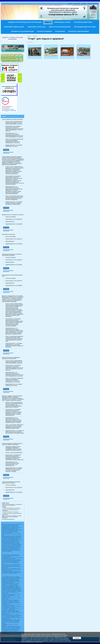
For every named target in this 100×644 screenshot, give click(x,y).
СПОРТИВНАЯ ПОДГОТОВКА (83, 22)
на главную (70, 3)
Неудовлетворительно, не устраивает (14, 224)
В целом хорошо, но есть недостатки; (14, 487)
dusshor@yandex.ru (10, 519)
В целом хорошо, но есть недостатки (14, 219)
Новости (48, 22)
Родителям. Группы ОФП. (37, 27)
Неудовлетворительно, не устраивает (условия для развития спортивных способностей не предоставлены (14, 203)
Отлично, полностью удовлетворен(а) (14, 453)
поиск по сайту (77, 3)
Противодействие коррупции (85, 27)
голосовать (6, 150)
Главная (29, 36)
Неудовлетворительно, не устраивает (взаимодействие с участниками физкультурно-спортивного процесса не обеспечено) (14, 345)
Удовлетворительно (10, 222)
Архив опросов (6, 153)
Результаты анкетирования (78, 31)
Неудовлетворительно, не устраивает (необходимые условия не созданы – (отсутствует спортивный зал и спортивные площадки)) (14, 470)
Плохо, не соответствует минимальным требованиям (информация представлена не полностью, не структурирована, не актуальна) (14, 141)
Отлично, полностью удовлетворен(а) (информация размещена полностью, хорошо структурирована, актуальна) (14, 123)
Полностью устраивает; (11, 485)
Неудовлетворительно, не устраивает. (14, 492)
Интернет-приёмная (44, 31)
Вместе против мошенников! (60, 27)
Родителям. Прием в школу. (14, 27)
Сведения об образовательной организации (25, 22)
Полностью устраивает (11, 217)
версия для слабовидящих (93, 3)
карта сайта (84, 3)
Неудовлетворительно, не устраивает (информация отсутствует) (14, 146)
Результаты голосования (8, 152)
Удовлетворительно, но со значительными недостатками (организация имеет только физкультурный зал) (12, 464)
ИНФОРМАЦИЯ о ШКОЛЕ (62, 22)
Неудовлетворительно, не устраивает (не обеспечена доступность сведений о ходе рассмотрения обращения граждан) (15, 432)
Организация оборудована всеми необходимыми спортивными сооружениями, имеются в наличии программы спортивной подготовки (13, 448)
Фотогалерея (60, 31)
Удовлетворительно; (10, 490)
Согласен (77, 638)
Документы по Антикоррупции (22, 31)
